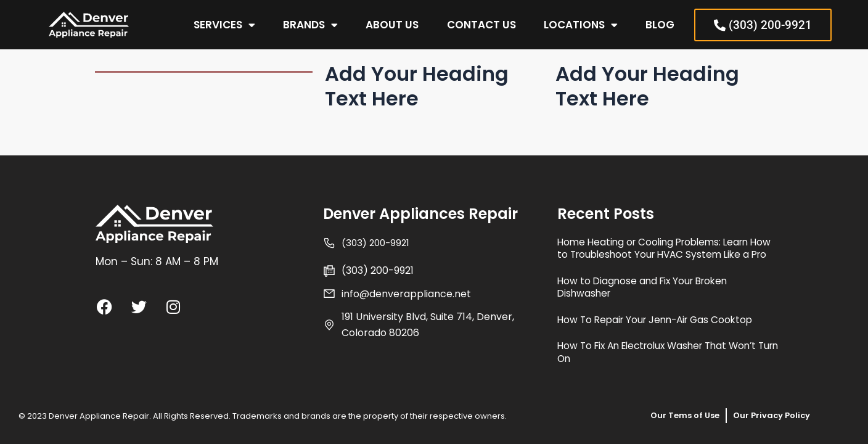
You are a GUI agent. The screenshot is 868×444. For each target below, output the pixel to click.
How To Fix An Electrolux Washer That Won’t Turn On (655, 352)
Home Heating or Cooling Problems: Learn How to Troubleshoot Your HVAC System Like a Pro (667, 243)
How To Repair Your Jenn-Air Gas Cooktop (668, 319)
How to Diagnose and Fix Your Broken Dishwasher (655, 287)
